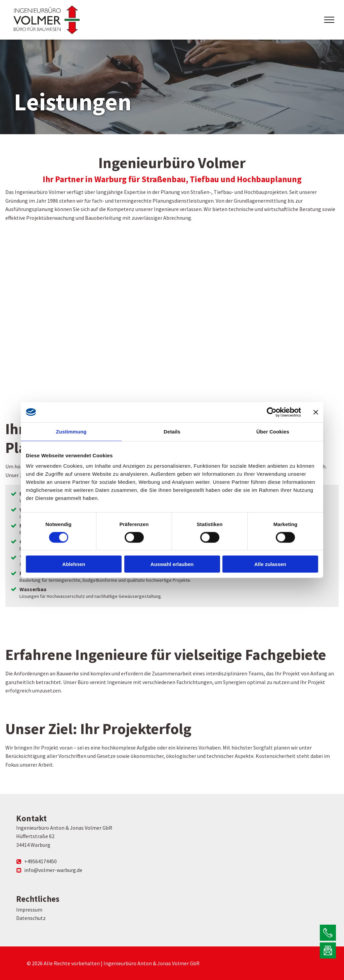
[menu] (329, 20)
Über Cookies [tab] (273, 431)
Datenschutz (31, 918)
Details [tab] (172, 431)
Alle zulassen (270, 564)
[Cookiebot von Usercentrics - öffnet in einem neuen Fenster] (272, 412)
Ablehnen (74, 564)
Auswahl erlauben (172, 564)
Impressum (29, 910)
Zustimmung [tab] (71, 431)
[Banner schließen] (316, 412)
